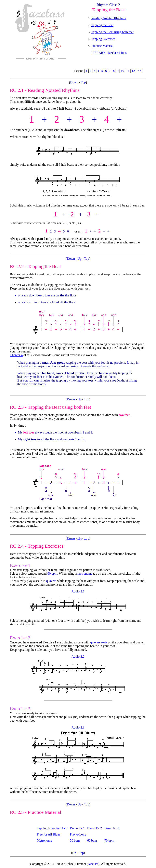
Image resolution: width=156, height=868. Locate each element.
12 (133, 71)
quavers (51, 581)
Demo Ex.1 (77, 828)
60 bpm (52, 573)
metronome (85, 573)
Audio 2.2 (78, 657)
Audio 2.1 (78, 591)
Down (74, 82)
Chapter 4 (16, 355)
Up (80, 259)
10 (122, 71)
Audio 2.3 (78, 727)
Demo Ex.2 (95, 828)
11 (128, 71)
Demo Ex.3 (112, 828)
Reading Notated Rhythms (108, 18)
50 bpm (75, 840)
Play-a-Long (78, 834)
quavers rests (99, 642)
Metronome (44, 840)
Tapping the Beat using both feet (112, 32)
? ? (139, 71)
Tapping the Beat (102, 25)
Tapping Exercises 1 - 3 (52, 828)
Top (83, 82)
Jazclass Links (117, 53)
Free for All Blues (48, 834)
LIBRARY (98, 53)
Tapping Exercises (103, 39)
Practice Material (102, 46)
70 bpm (109, 840)
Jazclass (93, 864)
